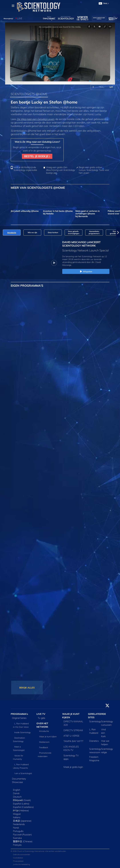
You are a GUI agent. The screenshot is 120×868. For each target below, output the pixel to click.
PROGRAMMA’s (19, 714)
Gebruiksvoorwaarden (22, 854)
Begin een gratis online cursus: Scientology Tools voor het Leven (94, 170)
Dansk (16, 793)
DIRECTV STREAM (73, 730)
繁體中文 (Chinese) (23, 841)
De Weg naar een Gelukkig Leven (35, 119)
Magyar (17, 814)
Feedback (44, 747)
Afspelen (86, 272)
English (17, 790)
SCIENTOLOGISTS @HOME (29, 94)
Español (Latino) (21, 804)
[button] (118, 233)
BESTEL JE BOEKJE (37, 156)
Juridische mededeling (21, 864)
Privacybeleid (18, 861)
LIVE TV (41, 714)
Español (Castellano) (23, 807)
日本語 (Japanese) (22, 821)
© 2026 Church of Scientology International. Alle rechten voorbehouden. (39, 851)
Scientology (95, 721)
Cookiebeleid (18, 858)
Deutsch (17, 797)
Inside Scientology (22, 732)
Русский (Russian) (22, 834)
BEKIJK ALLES (27, 688)
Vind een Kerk (103, 733)
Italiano (17, 817)
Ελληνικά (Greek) (22, 800)
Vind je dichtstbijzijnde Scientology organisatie (25, 169)
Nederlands (19, 824)
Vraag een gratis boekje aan (61, 170)
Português (18, 831)
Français (17, 845)
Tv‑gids (41, 718)
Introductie (44, 731)
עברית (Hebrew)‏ (21, 810)
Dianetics (94, 741)
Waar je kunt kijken (48, 737)
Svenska (17, 838)
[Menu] (13, 6)
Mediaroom (44, 742)
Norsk (16, 828)
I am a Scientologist (23, 773)
